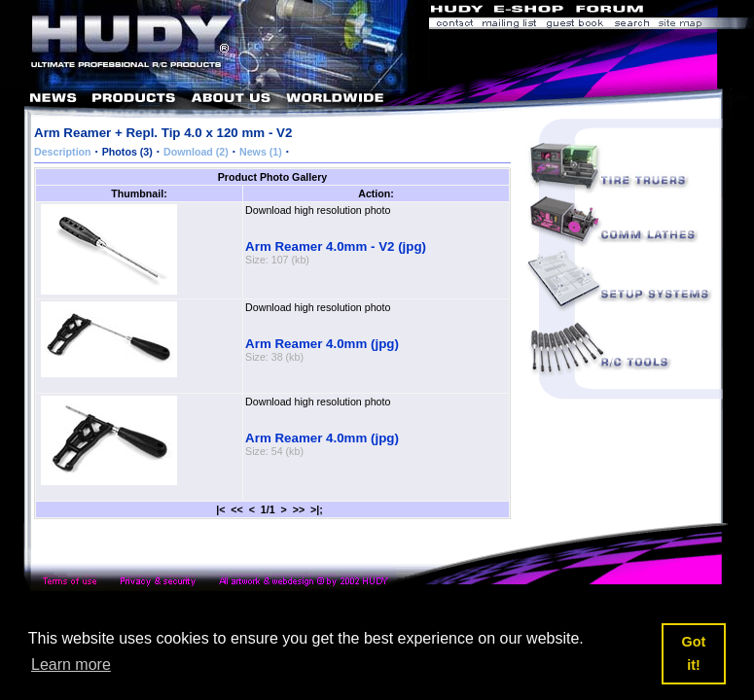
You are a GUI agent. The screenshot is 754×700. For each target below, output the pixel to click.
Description (63, 152)
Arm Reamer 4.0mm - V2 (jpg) (336, 246)
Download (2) (196, 152)
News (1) (261, 152)
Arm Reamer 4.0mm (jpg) (322, 344)
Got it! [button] (694, 653)
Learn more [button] (71, 665)
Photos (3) (127, 152)
